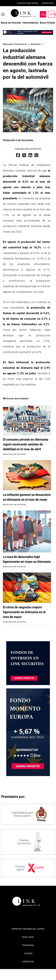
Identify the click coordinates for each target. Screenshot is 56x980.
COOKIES (28, 953)
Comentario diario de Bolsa (28, 3)
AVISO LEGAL (28, 937)
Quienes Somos (48, 3)
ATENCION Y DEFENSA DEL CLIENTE (28, 929)
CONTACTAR (28, 962)
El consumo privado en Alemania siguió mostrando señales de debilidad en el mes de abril (26, 444)
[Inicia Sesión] (51, 14)
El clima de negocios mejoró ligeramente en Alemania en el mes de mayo (24, 612)
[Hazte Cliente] (43, 14)
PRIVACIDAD (28, 945)
